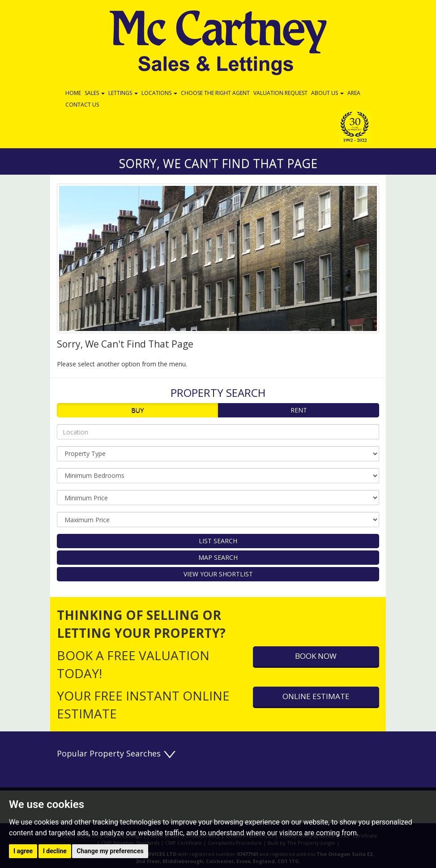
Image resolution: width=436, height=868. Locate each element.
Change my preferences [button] (110, 851)
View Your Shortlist (218, 574)
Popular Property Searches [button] (117, 753)
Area (354, 93)
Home (73, 93)
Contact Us (82, 105)
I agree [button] (23, 851)
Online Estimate (316, 696)
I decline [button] (55, 851)
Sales (95, 93)
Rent (299, 410)
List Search (218, 541)
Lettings (123, 93)
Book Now (316, 656)
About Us (327, 93)
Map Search (218, 557)
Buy (137, 410)
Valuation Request (280, 93)
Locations (159, 93)
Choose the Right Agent (215, 93)
